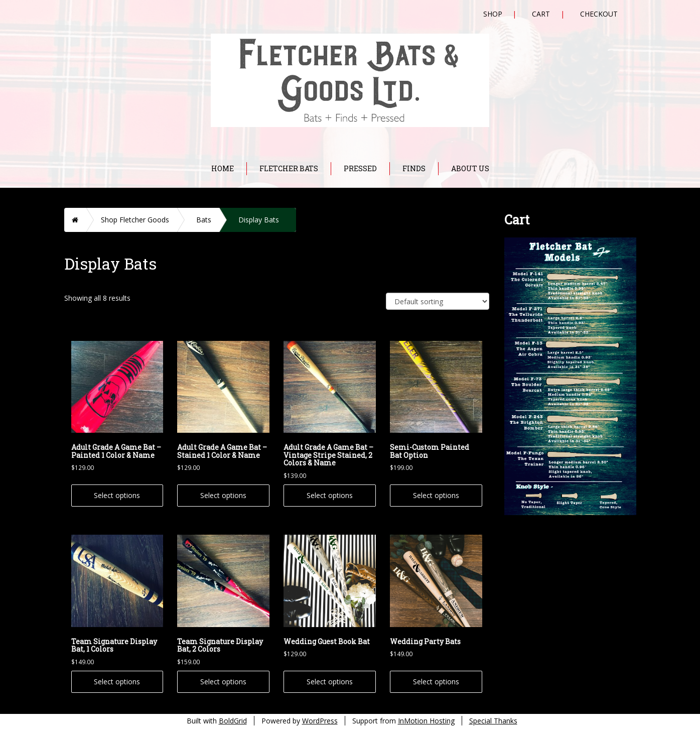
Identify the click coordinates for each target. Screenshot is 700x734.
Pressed (360, 168)
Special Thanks (493, 721)
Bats (204, 220)
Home (223, 168)
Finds (414, 168)
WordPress (320, 721)
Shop (493, 14)
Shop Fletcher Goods (135, 220)
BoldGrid (233, 721)
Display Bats (259, 220)
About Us (470, 168)
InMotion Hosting (426, 721)
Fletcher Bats (289, 168)
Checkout (599, 14)
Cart (541, 14)
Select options (117, 495)
